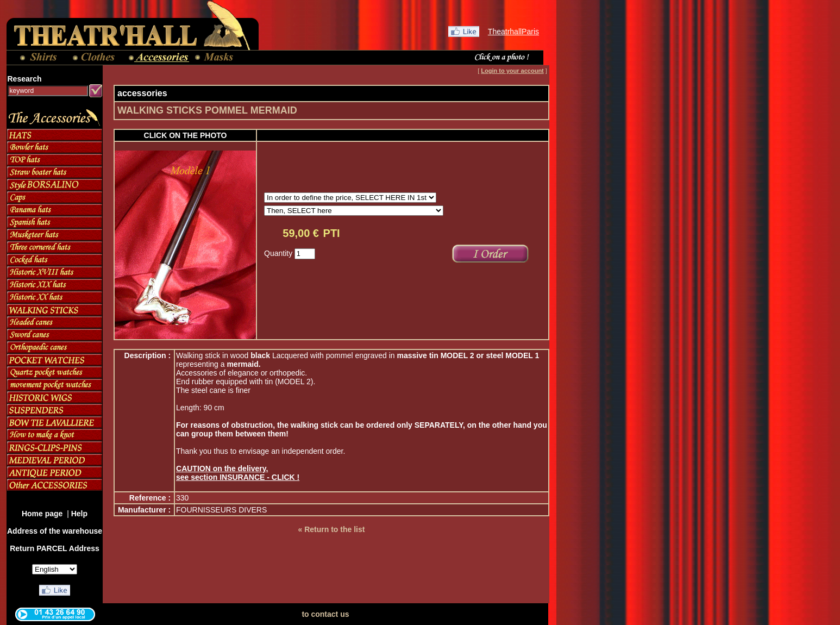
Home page (43, 514)
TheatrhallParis (513, 32)
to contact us (325, 614)
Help (79, 514)
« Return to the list (331, 529)
